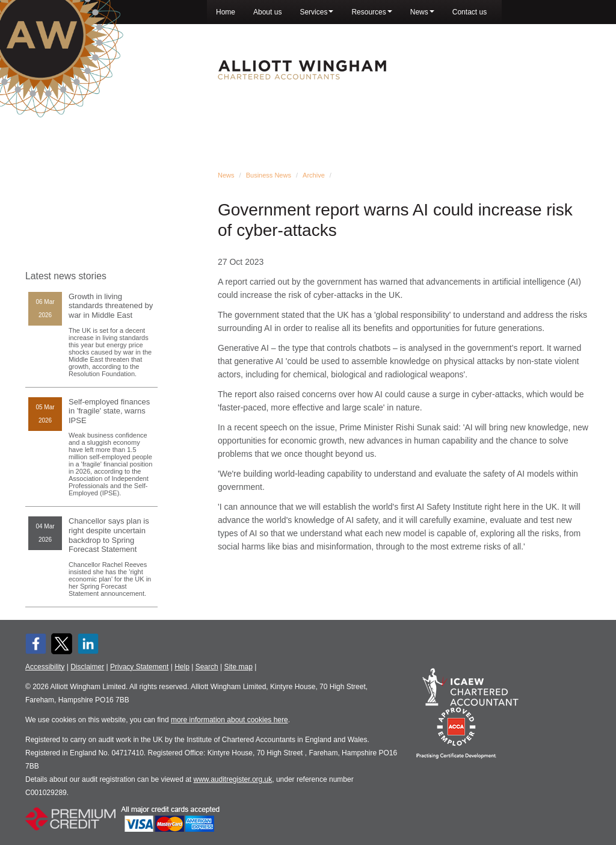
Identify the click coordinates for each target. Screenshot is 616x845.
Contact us (470, 12)
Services (316, 12)
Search (207, 667)
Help (182, 667)
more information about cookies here (229, 720)
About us (267, 12)
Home (226, 12)
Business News (269, 175)
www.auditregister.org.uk (233, 779)
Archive (314, 175)
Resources (371, 12)
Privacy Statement (139, 667)
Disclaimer (87, 667)
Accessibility (45, 667)
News (422, 12)
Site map (238, 667)
